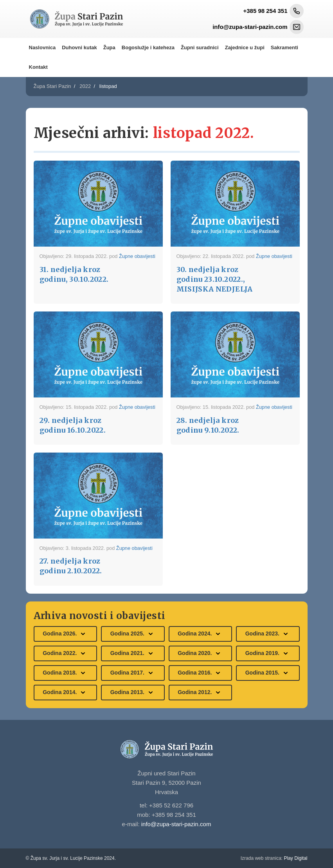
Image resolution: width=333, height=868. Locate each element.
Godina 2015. (268, 673)
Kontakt (38, 67)
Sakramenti (284, 47)
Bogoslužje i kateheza (148, 47)
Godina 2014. (65, 693)
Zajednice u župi (245, 47)
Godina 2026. (65, 634)
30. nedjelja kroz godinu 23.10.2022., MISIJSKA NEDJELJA (215, 279)
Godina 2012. (200, 693)
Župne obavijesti (137, 256)
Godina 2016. (200, 673)
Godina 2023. (268, 634)
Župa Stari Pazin (52, 86)
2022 (85, 86)
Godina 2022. (65, 653)
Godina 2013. (133, 693)
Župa (109, 47)
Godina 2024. (200, 634)
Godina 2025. (133, 634)
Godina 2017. (133, 673)
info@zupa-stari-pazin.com (176, 824)
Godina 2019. (268, 653)
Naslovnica (42, 47)
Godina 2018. (65, 673)
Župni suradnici (200, 47)
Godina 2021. (133, 653)
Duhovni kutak (79, 47)
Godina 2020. (200, 653)
